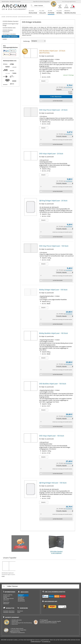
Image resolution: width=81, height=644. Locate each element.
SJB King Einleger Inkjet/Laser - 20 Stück (53, 201)
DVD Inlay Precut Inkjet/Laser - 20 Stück (53, 110)
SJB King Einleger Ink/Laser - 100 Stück (53, 483)
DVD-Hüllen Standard (56, 543)
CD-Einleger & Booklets (9, 34)
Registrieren (21, 595)
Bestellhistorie (21, 601)
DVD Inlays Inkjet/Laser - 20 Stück (51, 154)
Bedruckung (70, 12)
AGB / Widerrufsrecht (8, 599)
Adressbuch (21, 598)
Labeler (5, 39)
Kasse (19, 612)
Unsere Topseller (10, 558)
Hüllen (42, 12)
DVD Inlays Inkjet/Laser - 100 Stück (52, 436)
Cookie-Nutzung (35, 641)
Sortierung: (26, 41)
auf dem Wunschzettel (58, 101)
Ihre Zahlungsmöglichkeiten (69, 2)
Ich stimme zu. (46, 641)
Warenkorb (20, 611)
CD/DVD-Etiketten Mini (9, 28)
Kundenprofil (21, 597)
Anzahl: (70, 92)
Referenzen (6, 604)
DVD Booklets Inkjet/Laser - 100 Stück (53, 384)
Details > (44, 81)
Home (4, 17)
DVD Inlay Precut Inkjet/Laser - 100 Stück (54, 246)
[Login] (66, 6)
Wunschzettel (21, 600)
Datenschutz (6, 602)
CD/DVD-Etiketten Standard (10, 21)
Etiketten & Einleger (12, 17)
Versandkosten (69, 87)
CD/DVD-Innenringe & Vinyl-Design (11, 25)
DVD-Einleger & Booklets (25, 17)
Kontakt (5, 597)
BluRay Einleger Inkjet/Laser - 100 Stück (53, 290)
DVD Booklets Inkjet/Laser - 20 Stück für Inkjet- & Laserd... (9, 569)
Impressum (6, 600)
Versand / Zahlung (8, 595)
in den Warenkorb (56, 97)
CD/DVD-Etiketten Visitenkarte (8, 31)
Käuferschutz (6, 596)
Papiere (51, 12)
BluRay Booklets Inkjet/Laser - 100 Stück (53, 333)
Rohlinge (33, 12)
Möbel (59, 12)
